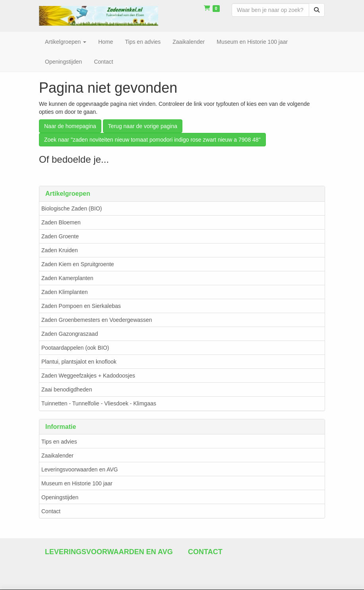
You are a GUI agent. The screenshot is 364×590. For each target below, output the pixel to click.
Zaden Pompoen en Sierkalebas (81, 306)
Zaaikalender (57, 456)
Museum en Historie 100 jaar (77, 483)
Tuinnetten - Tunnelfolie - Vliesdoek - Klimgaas (99, 403)
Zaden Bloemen (61, 222)
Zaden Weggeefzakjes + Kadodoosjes (88, 376)
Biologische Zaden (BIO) (72, 208)
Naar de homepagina (70, 126)
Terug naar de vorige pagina (143, 126)
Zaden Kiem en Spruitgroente (78, 264)
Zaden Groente (60, 236)
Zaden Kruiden (60, 250)
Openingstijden (60, 497)
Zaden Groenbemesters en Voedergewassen (97, 320)
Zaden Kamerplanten (67, 278)
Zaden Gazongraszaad (70, 334)
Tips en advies (59, 442)
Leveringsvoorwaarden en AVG (80, 469)
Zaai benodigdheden (67, 389)
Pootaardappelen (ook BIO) (75, 348)
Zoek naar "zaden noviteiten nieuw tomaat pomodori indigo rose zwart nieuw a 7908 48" (152, 140)
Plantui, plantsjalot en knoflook (79, 362)
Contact (51, 511)
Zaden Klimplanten (65, 292)
